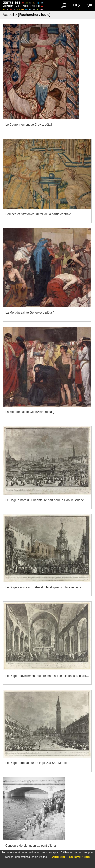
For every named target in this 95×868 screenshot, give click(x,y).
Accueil (8, 15)
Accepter (59, 857)
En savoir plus (79, 857)
